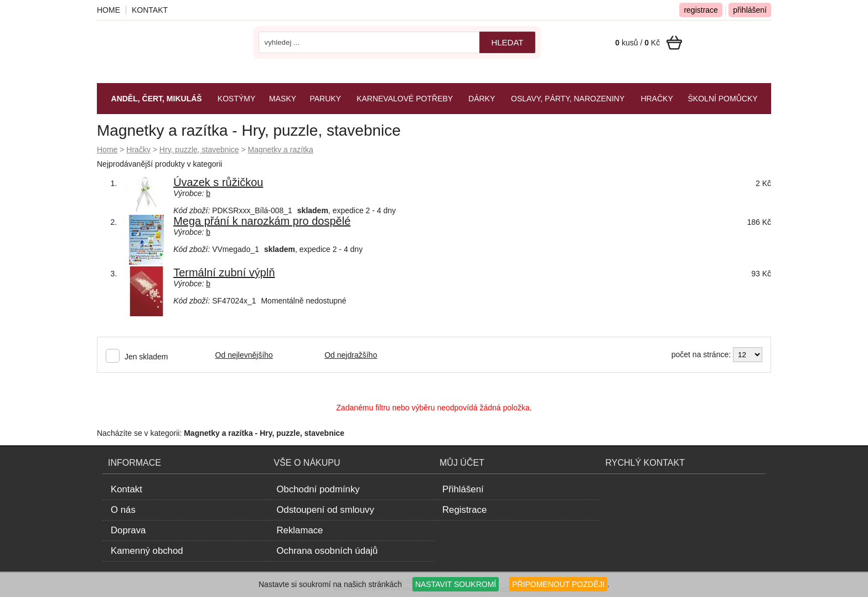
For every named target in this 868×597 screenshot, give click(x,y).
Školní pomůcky (723, 99)
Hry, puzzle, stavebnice (199, 150)
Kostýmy (236, 99)
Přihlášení (463, 489)
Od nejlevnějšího (244, 355)
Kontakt (150, 10)
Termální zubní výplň (224, 272)
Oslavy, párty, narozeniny (568, 99)
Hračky (138, 150)
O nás (123, 510)
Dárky (482, 99)
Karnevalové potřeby (405, 99)
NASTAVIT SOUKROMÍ (456, 584)
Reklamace (300, 530)
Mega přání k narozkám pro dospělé (262, 221)
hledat (507, 42)
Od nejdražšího (351, 355)
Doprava (128, 530)
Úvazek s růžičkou (218, 182)
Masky (283, 99)
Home (107, 150)
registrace (701, 10)
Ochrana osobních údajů (327, 551)
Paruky (325, 99)
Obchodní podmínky (318, 489)
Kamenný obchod (147, 551)
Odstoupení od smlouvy (325, 510)
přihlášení (750, 10)
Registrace (464, 510)
